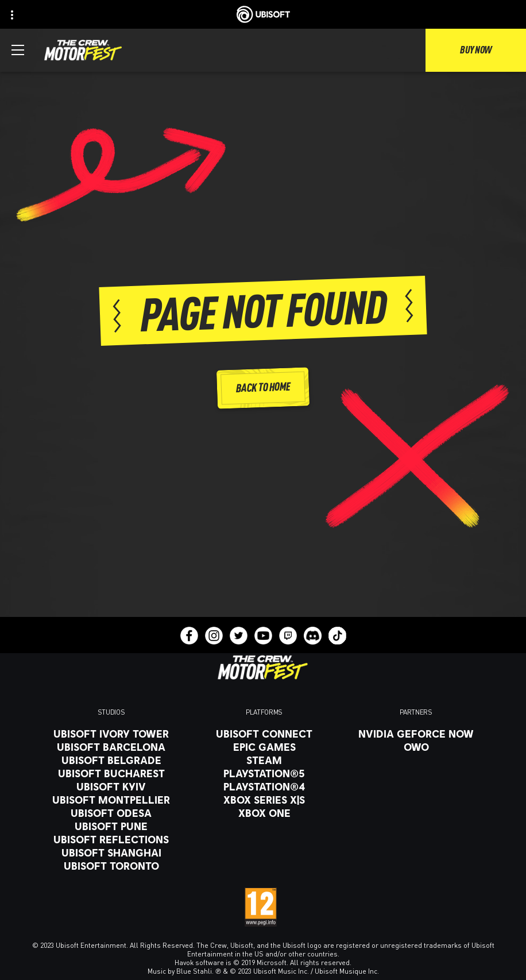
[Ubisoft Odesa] (111, 813)
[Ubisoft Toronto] (111, 866)
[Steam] (264, 760)
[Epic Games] (264, 747)
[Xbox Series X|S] (264, 800)
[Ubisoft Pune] (111, 826)
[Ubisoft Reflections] (111, 839)
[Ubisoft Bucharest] (111, 773)
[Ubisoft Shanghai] (111, 852)
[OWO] (416, 747)
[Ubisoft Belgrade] (111, 760)
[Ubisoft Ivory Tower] (111, 734)
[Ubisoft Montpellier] (111, 800)
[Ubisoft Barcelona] (111, 747)
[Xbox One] (264, 813)
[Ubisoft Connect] (264, 734)
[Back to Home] (263, 388)
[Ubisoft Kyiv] (111, 786)
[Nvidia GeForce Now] (416, 734)
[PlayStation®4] (264, 786)
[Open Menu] (18, 50)
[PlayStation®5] (264, 773)
